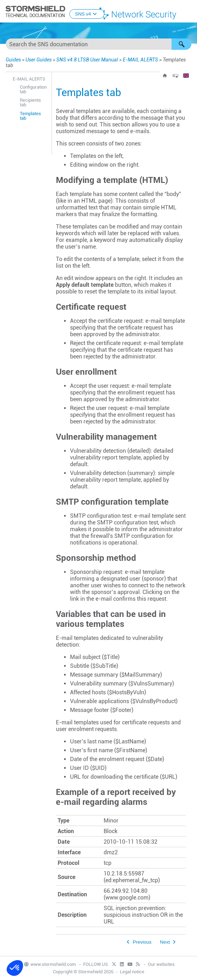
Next (165, 942)
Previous (142, 942)
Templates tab (30, 116)
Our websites (161, 964)
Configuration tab (33, 89)
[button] (181, 44)
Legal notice (132, 972)
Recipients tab (30, 102)
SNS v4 (87, 14)
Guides (13, 60)
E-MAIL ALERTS (140, 60)
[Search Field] (98, 44)
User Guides (39, 60)
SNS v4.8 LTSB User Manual (87, 60)
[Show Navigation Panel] (189, 12)
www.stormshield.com (50, 964)
